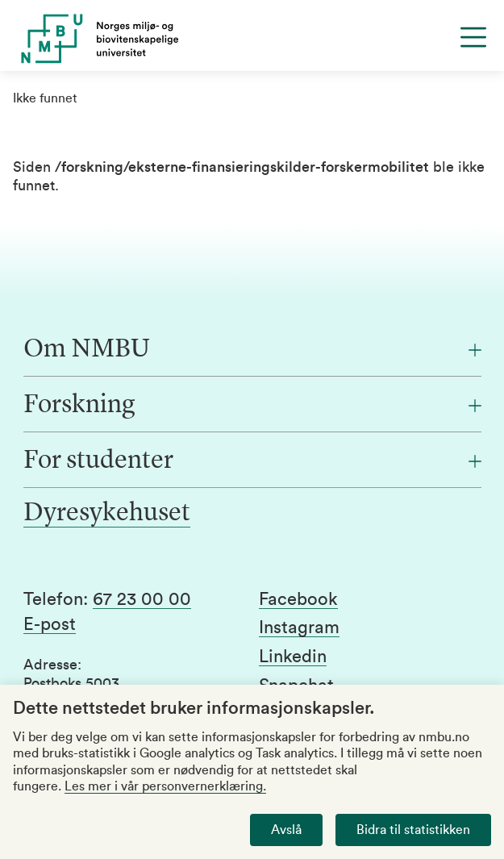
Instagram (299, 628)
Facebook (298, 599)
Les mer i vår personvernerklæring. (165, 786)
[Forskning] (252, 406)
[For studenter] (252, 461)
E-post (50, 624)
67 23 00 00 (142, 599)
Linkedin (293, 657)
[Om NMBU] (252, 350)
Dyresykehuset (107, 514)
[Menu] (473, 37)
